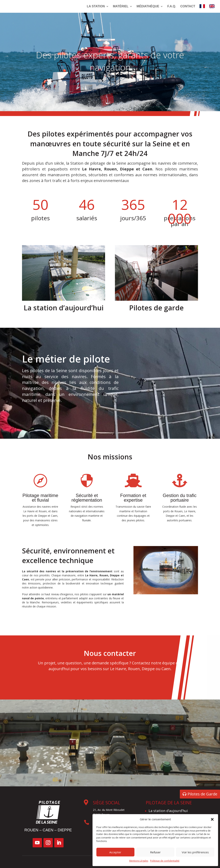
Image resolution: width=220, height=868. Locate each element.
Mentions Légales (139, 861)
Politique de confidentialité (165, 861)
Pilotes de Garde (202, 794)
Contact (188, 6)
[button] (212, 819)
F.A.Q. (172, 6)
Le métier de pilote (77, 412)
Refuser (155, 852)
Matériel (121, 6)
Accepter (115, 852)
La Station (96, 6)
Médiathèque (148, 6)
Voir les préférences (195, 852)
